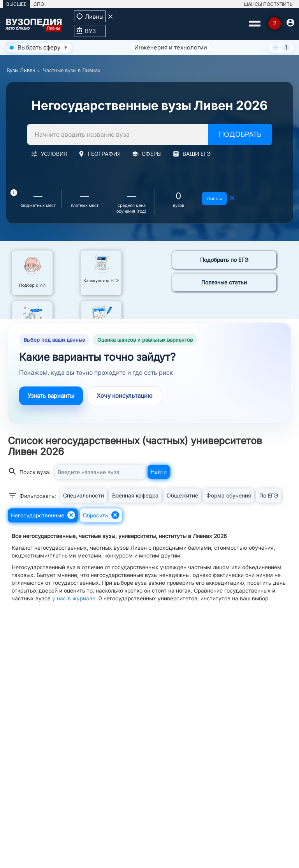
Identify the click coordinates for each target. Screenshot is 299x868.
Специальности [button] (84, 495)
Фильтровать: (32, 495)
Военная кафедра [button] (135, 495)
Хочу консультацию (124, 396)
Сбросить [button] (101, 515)
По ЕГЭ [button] (269, 495)
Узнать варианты (51, 396)
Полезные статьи (224, 282)
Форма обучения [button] (229, 495)
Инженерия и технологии (131, 47)
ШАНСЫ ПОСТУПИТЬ (268, 4)
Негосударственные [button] (43, 515)
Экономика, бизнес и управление (229, 47)
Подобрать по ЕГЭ (224, 260)
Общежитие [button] (182, 495)
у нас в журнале (74, 598)
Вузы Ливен (21, 70)
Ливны (214, 198)
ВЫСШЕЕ (16, 4)
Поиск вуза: (29, 471)
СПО (39, 4)
